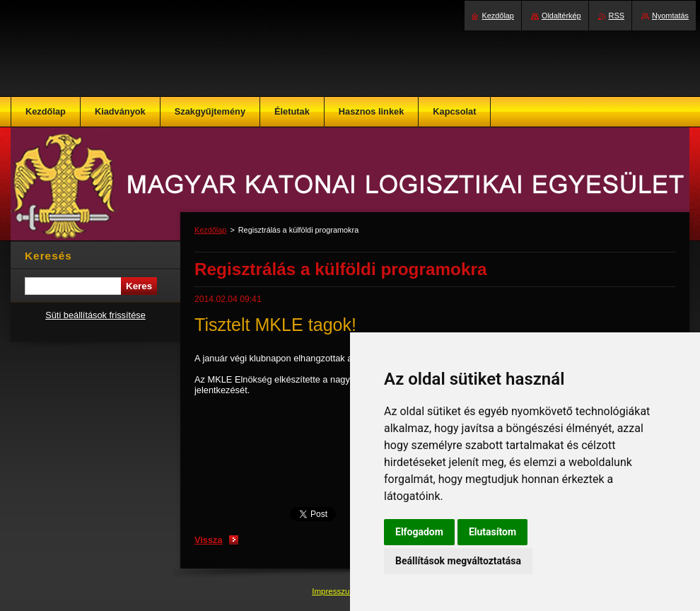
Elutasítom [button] (492, 532)
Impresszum (335, 591)
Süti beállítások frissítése (95, 315)
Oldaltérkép (561, 16)
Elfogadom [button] (419, 532)
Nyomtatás (670, 16)
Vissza (209, 540)
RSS (617, 16)
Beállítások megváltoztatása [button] (458, 561)
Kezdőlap (210, 230)
